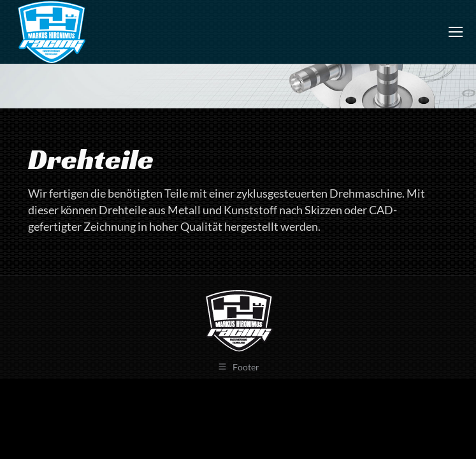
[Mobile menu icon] (456, 32)
